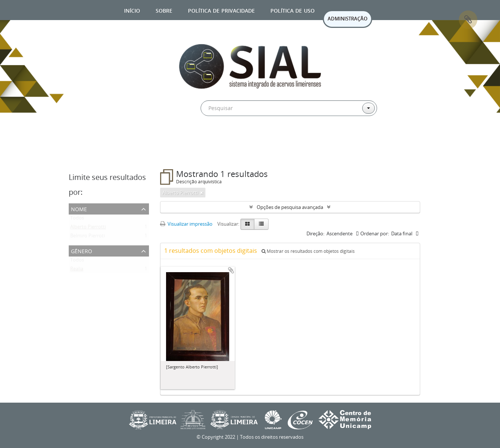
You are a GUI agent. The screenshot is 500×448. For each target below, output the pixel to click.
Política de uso (293, 10)
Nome (79, 208)
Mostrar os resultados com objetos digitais (308, 251)
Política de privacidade (221, 10)
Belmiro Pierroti (87, 237)
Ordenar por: (375, 233)
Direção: (315, 233)
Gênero (82, 250)
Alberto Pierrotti (88, 228)
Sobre (164, 10)
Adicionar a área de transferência (231, 270)
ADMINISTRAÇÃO (348, 19)
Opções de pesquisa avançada (290, 207)
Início (132, 10)
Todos (77, 219)
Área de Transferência (468, 20)
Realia (77, 270)
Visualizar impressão (186, 224)
